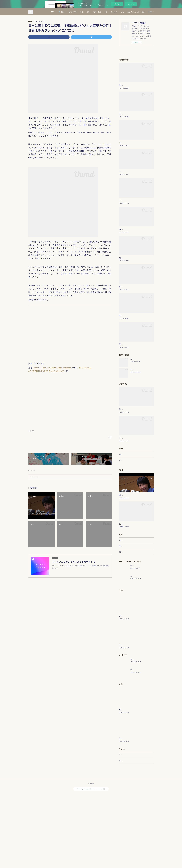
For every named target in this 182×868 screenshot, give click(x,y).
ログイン (131, 4)
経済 (109, 12)
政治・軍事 (93, 12)
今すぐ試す (117, 4)
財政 (102, 12)
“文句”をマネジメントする (128, 827)
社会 (143, 12)
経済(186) (31, 431)
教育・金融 (118, 12)
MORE (150, 12)
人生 (127, 12)
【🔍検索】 (82, 12)
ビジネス (135, 12)
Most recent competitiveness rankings (53, 368)
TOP (73, 12)
